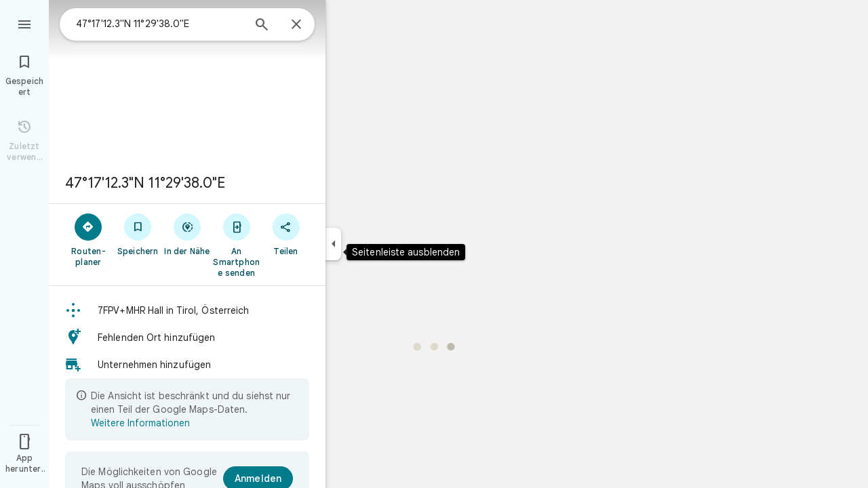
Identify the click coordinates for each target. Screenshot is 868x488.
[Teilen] (286, 234)
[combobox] (159, 24)
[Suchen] (262, 26)
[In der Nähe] (188, 234)
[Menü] (24, 23)
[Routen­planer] (88, 239)
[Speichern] (138, 234)
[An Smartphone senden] (236, 245)
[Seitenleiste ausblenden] (333, 244)
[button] (187, 310)
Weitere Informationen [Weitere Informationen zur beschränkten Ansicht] (140, 423)
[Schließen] (296, 25)
